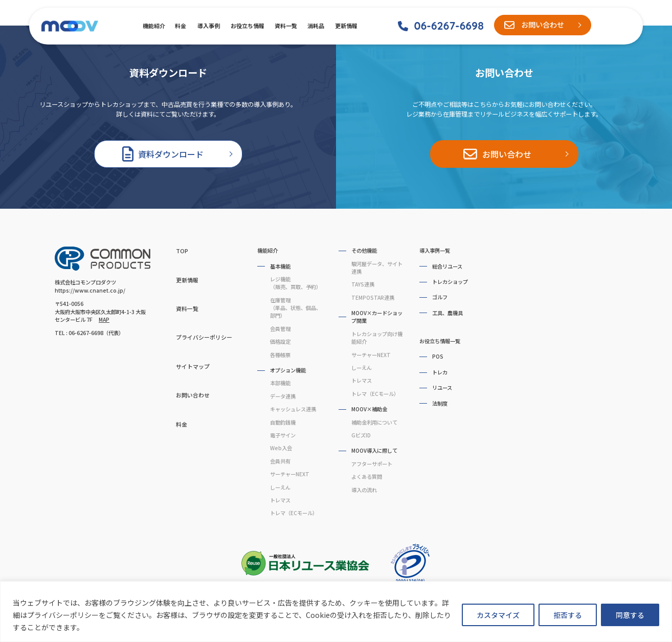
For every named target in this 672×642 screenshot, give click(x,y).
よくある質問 (367, 477)
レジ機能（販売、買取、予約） (296, 283)
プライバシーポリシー (204, 337)
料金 (180, 26)
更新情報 (346, 26)
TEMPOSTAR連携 (373, 297)
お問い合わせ (543, 25)
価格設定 (280, 341)
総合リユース (447, 266)
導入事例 (208, 26)
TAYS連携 (363, 284)
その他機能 (364, 250)
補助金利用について (374, 422)
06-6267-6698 (449, 26)
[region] (336, 612)
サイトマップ (193, 366)
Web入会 (281, 448)
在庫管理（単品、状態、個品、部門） (296, 308)
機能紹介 (153, 26)
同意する (630, 615)
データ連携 (283, 396)
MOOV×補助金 (369, 409)
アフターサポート (372, 464)
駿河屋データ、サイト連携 (377, 268)
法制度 (440, 403)
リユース (442, 388)
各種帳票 (280, 355)
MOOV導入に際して (374, 450)
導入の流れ (364, 490)
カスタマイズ (498, 615)
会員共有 (280, 461)
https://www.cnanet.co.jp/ (90, 290)
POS (438, 356)
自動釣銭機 (283, 422)
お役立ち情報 (247, 26)
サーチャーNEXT (290, 474)
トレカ (440, 372)
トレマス (280, 500)
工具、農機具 (447, 313)
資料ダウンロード (171, 154)
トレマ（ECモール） (294, 513)
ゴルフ (440, 297)
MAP (104, 319)
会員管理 (280, 329)
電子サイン (283, 435)
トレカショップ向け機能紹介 (377, 338)
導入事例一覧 (435, 250)
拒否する (568, 615)
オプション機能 (288, 370)
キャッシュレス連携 (293, 409)
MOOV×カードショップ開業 (377, 317)
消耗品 (316, 26)
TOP (182, 251)
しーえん (280, 487)
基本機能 (280, 266)
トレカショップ (450, 282)
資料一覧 (285, 26)
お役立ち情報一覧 (440, 341)
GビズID (361, 435)
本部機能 (280, 383)
